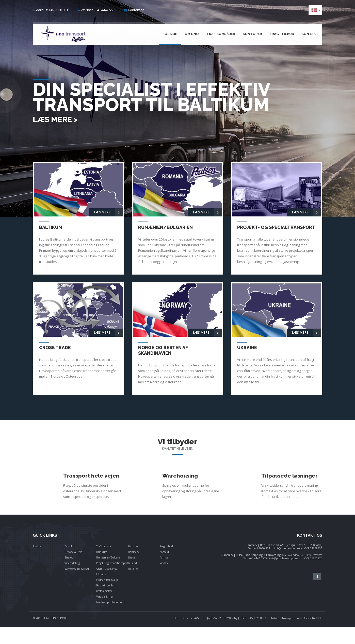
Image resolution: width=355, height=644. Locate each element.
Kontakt (310, 34)
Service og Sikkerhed (77, 569)
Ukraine (101, 574)
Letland (132, 563)
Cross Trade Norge (107, 569)
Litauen (133, 557)
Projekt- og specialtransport (112, 563)
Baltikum (102, 552)
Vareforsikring (104, 597)
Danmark (134, 552)
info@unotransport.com (285, 618)
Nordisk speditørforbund (111, 602)
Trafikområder (221, 34)
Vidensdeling (72, 563)
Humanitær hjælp (107, 580)
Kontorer (252, 34)
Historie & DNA (73, 552)
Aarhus (164, 557)
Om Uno (192, 34)
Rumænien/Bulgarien (109, 557)
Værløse (164, 563)
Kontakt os (136, 10)
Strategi (69, 557)
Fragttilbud (282, 34)
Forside (170, 34)
